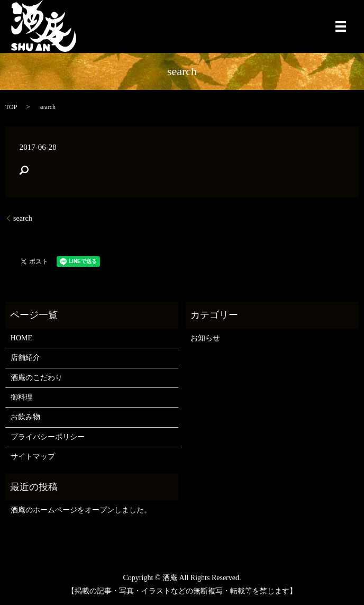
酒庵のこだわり (37, 378)
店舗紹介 (25, 358)
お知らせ (205, 338)
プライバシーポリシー (48, 437)
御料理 (22, 397)
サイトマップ (33, 457)
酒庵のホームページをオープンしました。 (81, 510)
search (23, 218)
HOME (21, 338)
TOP (11, 107)
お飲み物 (25, 417)
